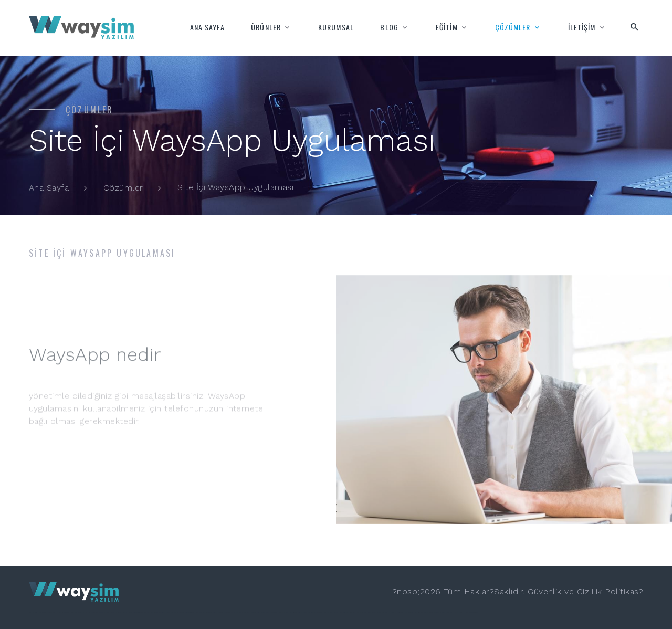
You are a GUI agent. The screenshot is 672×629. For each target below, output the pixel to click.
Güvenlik (545, 591)
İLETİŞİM (582, 27)
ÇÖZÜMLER (513, 27)
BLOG (389, 27)
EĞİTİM (447, 27)
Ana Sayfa (49, 188)
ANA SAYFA (207, 27)
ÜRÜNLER (266, 27)
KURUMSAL (336, 27)
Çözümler (123, 188)
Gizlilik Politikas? (610, 591)
